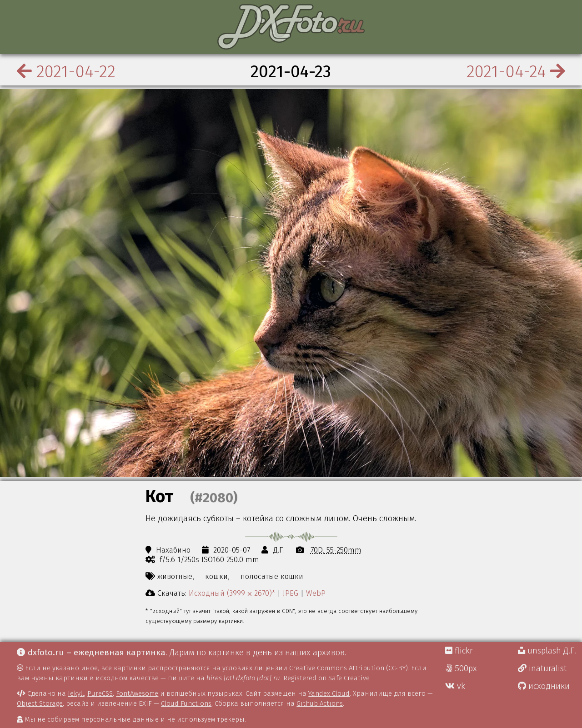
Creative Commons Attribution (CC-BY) (349, 668)
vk (455, 686)
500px (461, 668)
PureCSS (100, 693)
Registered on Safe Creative (326, 678)
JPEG (291, 593)
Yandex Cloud (329, 693)
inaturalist (542, 668)
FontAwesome (137, 693)
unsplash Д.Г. (547, 651)
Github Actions (320, 703)
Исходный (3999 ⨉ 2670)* (232, 593)
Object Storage (40, 703)
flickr (459, 651)
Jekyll (76, 693)
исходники (544, 686)
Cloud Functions (186, 703)
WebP (316, 593)
